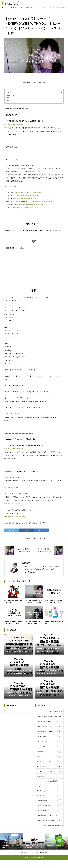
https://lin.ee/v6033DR (11, 488)
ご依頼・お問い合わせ (41, 860)
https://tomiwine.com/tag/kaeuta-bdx (25, 199)
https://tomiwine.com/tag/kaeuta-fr (42, 202)
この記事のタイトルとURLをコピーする (34, 83)
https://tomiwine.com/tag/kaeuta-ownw (31, 205)
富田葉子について (26, 860)
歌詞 (8, 100)
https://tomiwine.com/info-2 (13, 504)
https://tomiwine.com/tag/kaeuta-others (26, 208)
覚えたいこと (11, 95)
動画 (8, 98)
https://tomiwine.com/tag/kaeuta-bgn (28, 195)
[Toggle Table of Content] (60, 92)
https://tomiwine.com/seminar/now (15, 517)
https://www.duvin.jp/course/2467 (15, 124)
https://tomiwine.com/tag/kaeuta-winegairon (28, 192)
